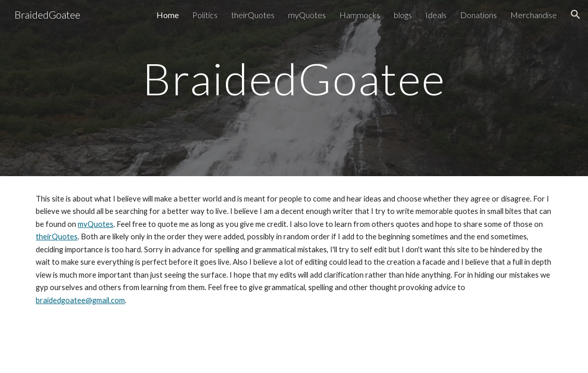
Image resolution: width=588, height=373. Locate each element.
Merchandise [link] (534, 15)
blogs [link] (403, 15)
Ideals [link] (436, 15)
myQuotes (96, 224)
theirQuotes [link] (253, 15)
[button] (576, 15)
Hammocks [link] (360, 15)
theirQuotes (57, 236)
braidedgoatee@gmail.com (80, 300)
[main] (294, 88)
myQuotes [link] (307, 15)
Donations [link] (478, 15)
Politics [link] (205, 15)
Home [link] (168, 15)
